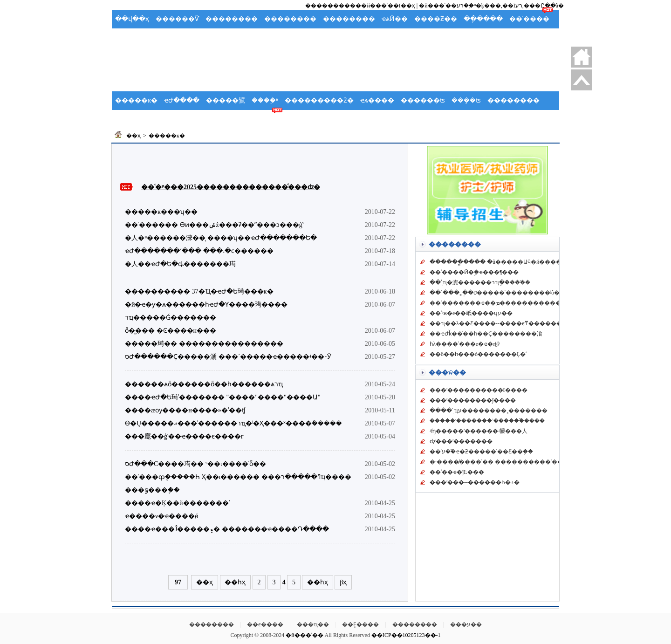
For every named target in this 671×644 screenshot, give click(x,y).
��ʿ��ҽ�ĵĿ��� (457, 472)
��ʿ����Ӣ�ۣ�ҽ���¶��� (474, 272)
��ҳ (134, 136)
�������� (232, 19)
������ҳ (581, 57)
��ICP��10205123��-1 (406, 635)
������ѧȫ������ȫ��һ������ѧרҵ (204, 384)
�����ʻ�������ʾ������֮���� (487, 421)
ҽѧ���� (377, 100)
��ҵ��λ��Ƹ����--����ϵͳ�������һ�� (506, 323)
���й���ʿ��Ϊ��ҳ (382, 6)
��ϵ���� (265, 624)
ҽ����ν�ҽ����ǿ (161, 516)
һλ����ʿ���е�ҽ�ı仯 (465, 344)
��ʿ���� (529, 19)
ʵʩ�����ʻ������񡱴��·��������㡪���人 (479, 431)
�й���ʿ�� (304, 635)
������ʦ (423, 100)
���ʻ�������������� (479, 390)
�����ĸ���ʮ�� (161, 212)
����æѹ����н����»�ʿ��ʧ (185, 410)
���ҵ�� (313, 624)
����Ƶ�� (436, 19)
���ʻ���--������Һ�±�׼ (475, 482)
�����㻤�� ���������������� (204, 344)
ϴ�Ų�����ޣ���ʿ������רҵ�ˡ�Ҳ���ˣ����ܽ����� (233, 423)
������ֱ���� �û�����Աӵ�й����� (498, 262)
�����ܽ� (221, 38)
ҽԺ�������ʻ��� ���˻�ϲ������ (199, 251)
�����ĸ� (136, 100)
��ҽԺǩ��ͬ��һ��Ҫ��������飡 (486, 334)
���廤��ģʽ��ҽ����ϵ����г (184, 436)
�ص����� (581, 80)
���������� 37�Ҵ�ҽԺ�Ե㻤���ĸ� (199, 291)
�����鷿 (226, 100)
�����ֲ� (135, 38)
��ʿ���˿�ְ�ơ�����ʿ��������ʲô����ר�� (510, 293)
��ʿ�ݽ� (132, 119)
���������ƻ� (319, 100)
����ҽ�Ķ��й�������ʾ (177, 503)
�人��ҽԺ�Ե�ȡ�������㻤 (180, 264)
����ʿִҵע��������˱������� (489, 411)
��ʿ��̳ (266, 119)
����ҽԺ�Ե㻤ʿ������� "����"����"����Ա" (223, 397)
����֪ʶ (265, 100)
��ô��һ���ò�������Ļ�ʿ (478, 354)
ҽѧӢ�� (395, 19)
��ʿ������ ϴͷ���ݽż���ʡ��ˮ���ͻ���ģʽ (214, 225)
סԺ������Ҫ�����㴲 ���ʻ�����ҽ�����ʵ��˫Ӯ (228, 357)
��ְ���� (483, 19)
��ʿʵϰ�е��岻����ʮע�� (471, 313)
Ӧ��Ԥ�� (179, 38)
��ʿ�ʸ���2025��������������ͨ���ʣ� (231, 187)
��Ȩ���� (360, 624)
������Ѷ (177, 19)
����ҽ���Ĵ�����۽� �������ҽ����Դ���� (227, 529)
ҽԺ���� (182, 100)
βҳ (343, 582)
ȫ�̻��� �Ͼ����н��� (171, 331)
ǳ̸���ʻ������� (461, 441)
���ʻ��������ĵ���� (473, 400)
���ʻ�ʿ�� (267, 38)
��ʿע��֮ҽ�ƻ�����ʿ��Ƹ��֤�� (481, 452)
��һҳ (235, 582)
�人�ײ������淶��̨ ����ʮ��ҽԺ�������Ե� (221, 238)
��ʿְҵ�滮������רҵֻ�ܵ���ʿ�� (480, 282)
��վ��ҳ (132, 19)
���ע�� (466, 624)
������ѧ (178, 119)
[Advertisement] (335, 68)
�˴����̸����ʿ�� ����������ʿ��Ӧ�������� (521, 462)
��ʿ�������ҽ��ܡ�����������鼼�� (504, 303)
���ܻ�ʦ (466, 100)
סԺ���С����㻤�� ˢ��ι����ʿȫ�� (195, 464)
